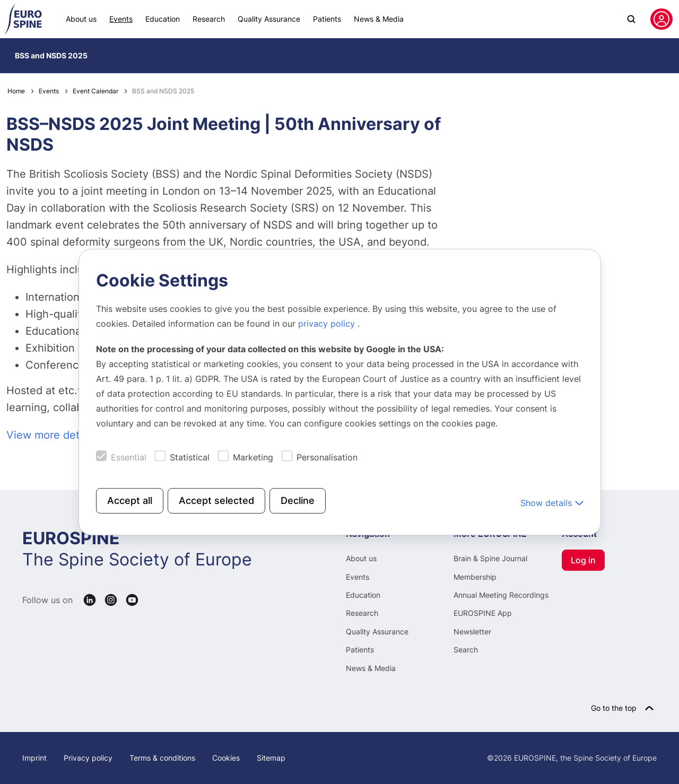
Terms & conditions (162, 758)
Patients (327, 19)
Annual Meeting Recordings (501, 595)
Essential (129, 457)
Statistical (190, 457)
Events (121, 19)
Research (209, 19)
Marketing (253, 457)
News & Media (379, 19)
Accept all (130, 500)
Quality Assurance (269, 19)
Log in (583, 560)
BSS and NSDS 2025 (51, 55)
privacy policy (328, 324)
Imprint (34, 758)
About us (81, 19)
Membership (475, 577)
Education (163, 19)
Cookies (226, 758)
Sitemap (271, 758)
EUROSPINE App (483, 613)
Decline (298, 500)
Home (16, 91)
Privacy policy (88, 758)
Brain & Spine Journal (490, 558)
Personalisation (327, 457)
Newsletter (472, 631)
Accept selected (216, 500)
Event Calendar (95, 91)
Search (466, 650)
